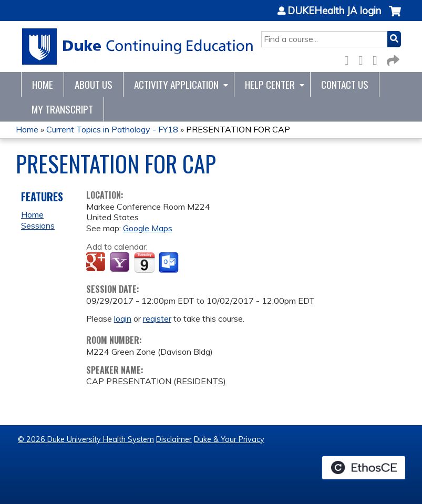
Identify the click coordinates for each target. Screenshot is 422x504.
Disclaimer (174, 439)
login (123, 318)
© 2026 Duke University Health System (86, 439)
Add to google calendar (97, 263)
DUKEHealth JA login (334, 11)
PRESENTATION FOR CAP (238, 129)
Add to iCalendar (144, 262)
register (157, 318)
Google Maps (148, 228)
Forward (392, 59)
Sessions (38, 225)
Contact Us (345, 84)
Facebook (349, 59)
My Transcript (62, 109)
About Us (94, 84)
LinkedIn (378, 59)
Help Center (270, 84)
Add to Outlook (169, 263)
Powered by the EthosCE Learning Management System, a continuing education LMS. (364, 468)
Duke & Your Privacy (229, 439)
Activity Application (176, 84)
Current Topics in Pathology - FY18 (112, 129)
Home (43, 84)
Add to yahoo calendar (121, 263)
